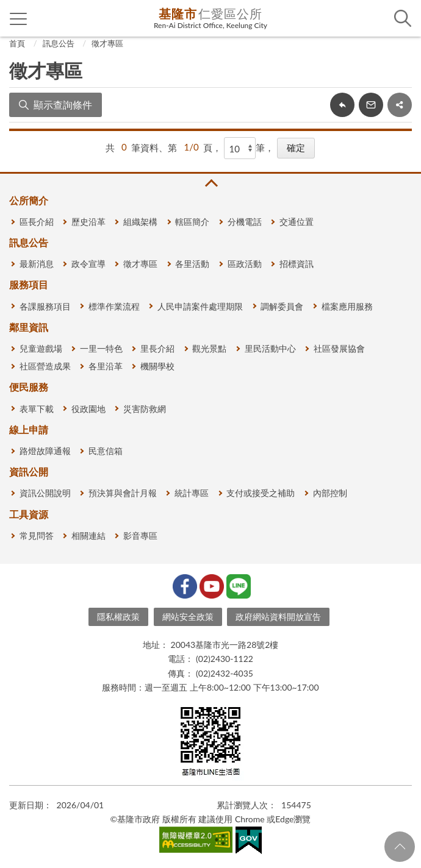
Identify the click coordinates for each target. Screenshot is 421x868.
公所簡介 (29, 200)
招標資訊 (297, 264)
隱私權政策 (118, 617)
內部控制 (330, 493)
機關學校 (157, 366)
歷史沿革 (88, 222)
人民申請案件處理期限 (200, 306)
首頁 (17, 43)
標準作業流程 (114, 306)
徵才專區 (107, 43)
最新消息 (37, 264)
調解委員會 (282, 306)
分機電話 (245, 222)
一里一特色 (101, 348)
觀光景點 (209, 348)
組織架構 (140, 222)
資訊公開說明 (45, 493)
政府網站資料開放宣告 (278, 617)
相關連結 (88, 535)
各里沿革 (106, 366)
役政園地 (88, 409)
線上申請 (29, 429)
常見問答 (37, 535)
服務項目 (29, 284)
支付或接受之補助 (261, 493)
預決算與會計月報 (123, 493)
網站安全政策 (188, 617)
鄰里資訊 (29, 327)
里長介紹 (157, 348)
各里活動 (192, 264)
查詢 (403, 18)
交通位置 (297, 222)
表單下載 (37, 409)
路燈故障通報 (45, 451)
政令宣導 (88, 264)
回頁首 (400, 847)
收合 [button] (210, 183)
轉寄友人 (371, 105)
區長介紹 (37, 222)
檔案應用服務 (347, 306)
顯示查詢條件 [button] (63, 105)
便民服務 (29, 387)
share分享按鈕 (400, 105)
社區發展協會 (339, 348)
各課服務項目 (45, 306)
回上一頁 (342, 105)
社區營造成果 (45, 366)
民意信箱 (106, 451)
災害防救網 (145, 409)
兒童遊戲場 (41, 348)
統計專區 (192, 493)
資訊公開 (29, 471)
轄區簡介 (192, 222)
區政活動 (245, 264)
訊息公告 (59, 43)
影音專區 (140, 535)
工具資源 (29, 514)
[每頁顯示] (240, 148)
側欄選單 (19, 19)
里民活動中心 (270, 348)
